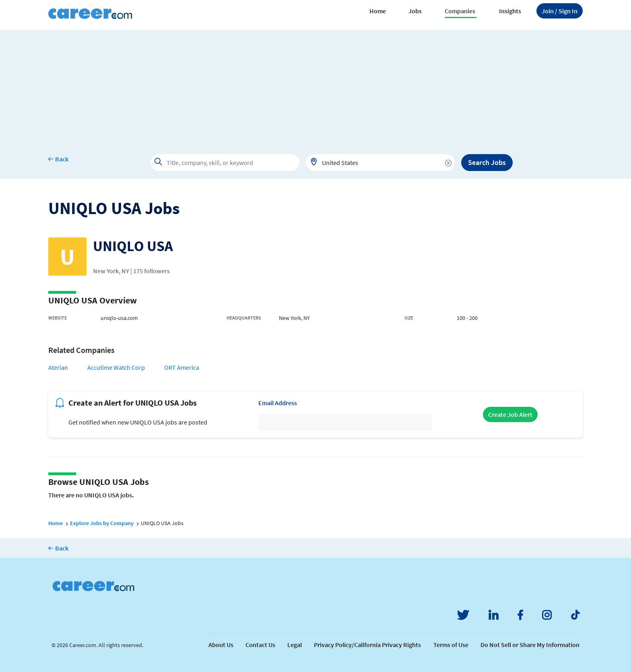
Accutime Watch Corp (116, 367)
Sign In (560, 11)
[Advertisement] (315, 86)
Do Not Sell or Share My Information (530, 645)
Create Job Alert (510, 414)
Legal (295, 645)
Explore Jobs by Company (102, 523)
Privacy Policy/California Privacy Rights (367, 645)
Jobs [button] (415, 11)
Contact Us (260, 645)
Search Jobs (487, 162)
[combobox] (380, 163)
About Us (221, 645)
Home (378, 11)
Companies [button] (460, 11)
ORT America (182, 367)
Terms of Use (451, 645)
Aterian (58, 367)
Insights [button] (510, 11)
